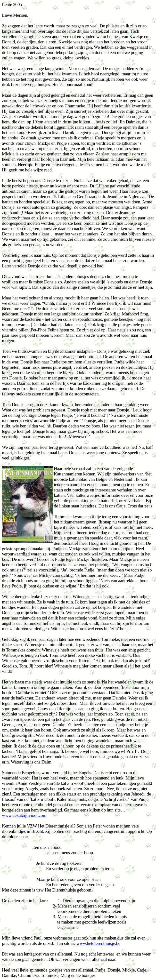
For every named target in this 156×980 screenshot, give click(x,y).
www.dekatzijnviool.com (24, 815)
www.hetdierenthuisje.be (98, 943)
